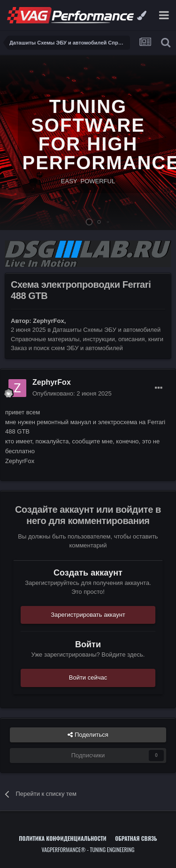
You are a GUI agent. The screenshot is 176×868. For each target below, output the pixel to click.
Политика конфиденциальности (62, 838)
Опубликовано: (72, 393)
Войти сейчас (88, 677)
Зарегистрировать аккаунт (88, 615)
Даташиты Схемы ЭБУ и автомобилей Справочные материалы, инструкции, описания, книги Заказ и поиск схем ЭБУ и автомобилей (87, 339)
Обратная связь (136, 838)
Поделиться (88, 735)
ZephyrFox (48, 321)
